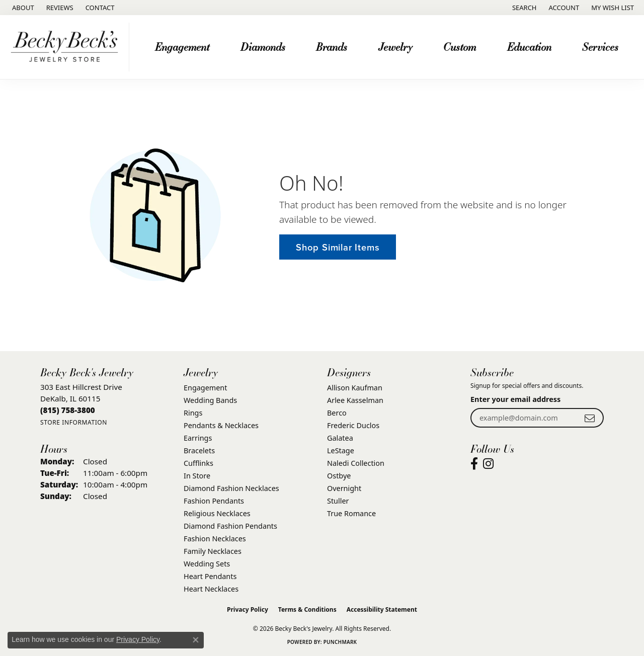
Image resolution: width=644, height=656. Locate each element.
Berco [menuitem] (337, 413)
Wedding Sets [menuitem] (207, 564)
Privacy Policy (248, 609)
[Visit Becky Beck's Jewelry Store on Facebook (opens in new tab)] (474, 464)
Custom (460, 47)
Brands (332, 47)
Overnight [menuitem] (344, 488)
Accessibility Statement (382, 609)
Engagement (182, 47)
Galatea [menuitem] (340, 438)
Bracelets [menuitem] (199, 450)
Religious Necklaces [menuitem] (217, 513)
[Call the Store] (68, 410)
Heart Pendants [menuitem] (210, 576)
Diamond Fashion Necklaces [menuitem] (231, 488)
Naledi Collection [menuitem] (356, 463)
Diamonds (263, 47)
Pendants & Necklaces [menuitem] (221, 425)
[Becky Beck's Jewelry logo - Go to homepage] (67, 47)
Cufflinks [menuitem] (198, 463)
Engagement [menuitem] (205, 388)
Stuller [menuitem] (338, 501)
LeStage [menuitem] (341, 450)
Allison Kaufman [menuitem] (355, 388)
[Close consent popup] (196, 640)
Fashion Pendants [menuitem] (214, 501)
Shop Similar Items (338, 247)
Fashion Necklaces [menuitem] (215, 539)
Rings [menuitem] (193, 413)
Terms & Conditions (307, 609)
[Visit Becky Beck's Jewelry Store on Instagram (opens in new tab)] (488, 464)
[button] (524, 8)
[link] (22, 8)
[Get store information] (74, 422)
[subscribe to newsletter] (590, 418)
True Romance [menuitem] (351, 513)
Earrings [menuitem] (198, 438)
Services (600, 47)
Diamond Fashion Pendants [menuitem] (230, 526)
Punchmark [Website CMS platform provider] (340, 642)
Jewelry (395, 47)
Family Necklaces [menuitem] (213, 551)
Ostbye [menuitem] (339, 476)
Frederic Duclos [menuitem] (353, 425)
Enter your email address (515, 399)
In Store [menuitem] (197, 476)
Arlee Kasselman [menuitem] (355, 400)
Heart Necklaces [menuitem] (211, 589)
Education (529, 47)
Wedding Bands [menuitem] (210, 400)
